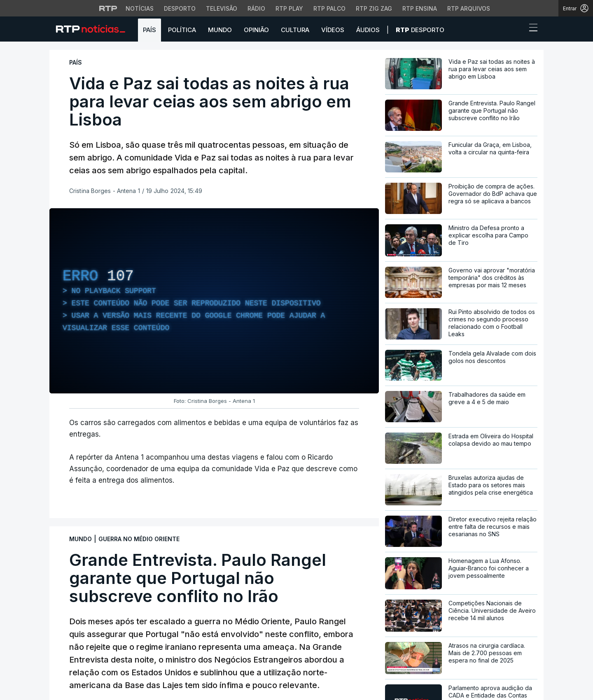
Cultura (295, 30)
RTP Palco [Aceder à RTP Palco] (329, 8)
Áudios (368, 30)
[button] (518, 30)
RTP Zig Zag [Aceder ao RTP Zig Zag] (374, 8)
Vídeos (333, 30)
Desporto (420, 30)
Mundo (220, 30)
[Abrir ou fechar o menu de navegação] (531, 29)
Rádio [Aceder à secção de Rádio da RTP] (256, 8)
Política (182, 30)
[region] (214, 301)
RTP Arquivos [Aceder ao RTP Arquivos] (469, 8)
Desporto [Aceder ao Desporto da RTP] (180, 8)
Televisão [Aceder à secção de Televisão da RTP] (222, 8)
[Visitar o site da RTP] (108, 8)
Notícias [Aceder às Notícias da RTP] (140, 8)
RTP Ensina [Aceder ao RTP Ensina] (420, 8)
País (149, 30)
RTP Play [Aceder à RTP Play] (289, 8)
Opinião (256, 30)
